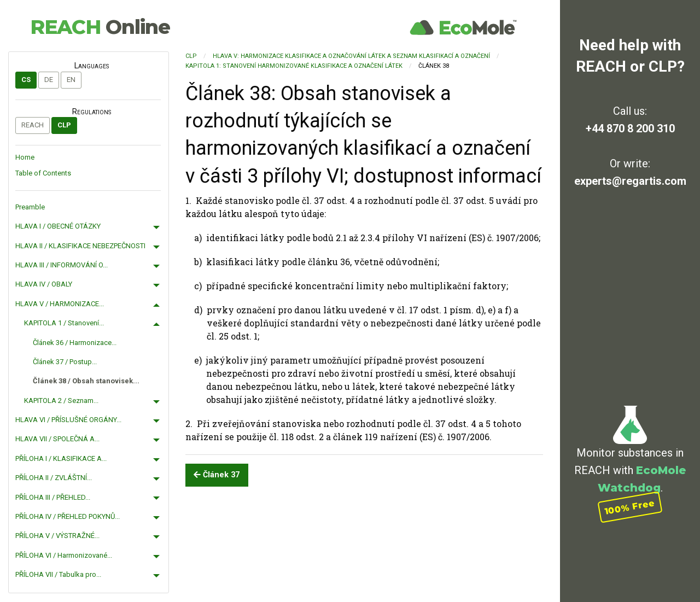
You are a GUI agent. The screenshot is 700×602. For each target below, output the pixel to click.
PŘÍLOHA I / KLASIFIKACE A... (61, 458)
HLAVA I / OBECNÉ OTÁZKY (58, 226)
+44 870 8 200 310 (630, 128)
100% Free (630, 507)
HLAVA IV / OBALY (44, 284)
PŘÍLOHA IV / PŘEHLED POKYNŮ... (68, 516)
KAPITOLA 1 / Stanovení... (64, 323)
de (49, 80)
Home (25, 157)
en (71, 80)
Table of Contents (43, 173)
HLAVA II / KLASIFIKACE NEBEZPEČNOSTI (80, 246)
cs (26, 80)
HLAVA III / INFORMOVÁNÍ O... (62, 265)
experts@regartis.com (630, 181)
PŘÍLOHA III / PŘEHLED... (53, 497)
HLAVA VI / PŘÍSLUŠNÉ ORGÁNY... (68, 420)
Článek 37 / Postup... (65, 362)
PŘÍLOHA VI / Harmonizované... (64, 555)
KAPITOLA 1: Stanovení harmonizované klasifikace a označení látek (294, 66)
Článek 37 (217, 475)
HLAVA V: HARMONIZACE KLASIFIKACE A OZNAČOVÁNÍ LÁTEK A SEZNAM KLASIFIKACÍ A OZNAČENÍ (351, 56)
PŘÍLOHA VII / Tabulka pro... (58, 574)
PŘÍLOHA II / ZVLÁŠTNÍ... (54, 478)
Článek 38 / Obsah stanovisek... (86, 381)
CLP (64, 125)
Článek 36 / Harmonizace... (75, 343)
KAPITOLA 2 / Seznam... (61, 401)
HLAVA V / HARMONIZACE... (60, 304)
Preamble (30, 207)
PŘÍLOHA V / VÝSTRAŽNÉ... (57, 536)
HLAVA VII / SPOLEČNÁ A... (57, 439)
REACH (100, 27)
